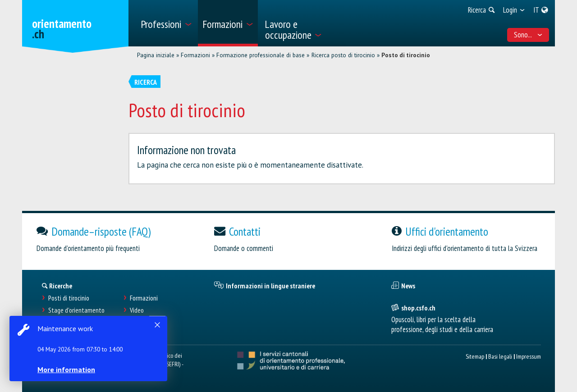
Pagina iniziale (156, 55)
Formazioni (195, 55)
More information (68, 369)
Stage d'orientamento (76, 310)
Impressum (529, 356)
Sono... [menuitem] (528, 35)
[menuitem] (166, 23)
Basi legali (500, 356)
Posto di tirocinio (406, 55)
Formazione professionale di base (261, 55)
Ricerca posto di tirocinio (343, 55)
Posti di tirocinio (69, 298)
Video (137, 310)
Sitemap (475, 356)
